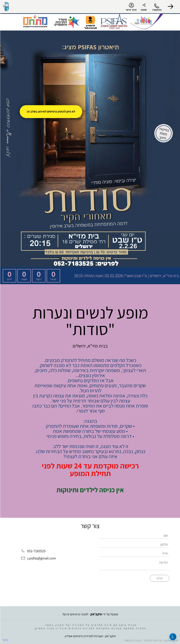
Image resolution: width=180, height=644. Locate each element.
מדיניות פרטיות (153, 640)
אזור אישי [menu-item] (131, 7)
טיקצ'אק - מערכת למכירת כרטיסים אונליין (90, 636)
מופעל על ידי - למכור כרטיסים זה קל (90, 614)
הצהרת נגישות (133, 640)
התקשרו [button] (157, 10)
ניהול (5, 640)
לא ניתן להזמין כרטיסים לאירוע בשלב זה (51, 112)
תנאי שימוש (171, 640)
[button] (170, 7)
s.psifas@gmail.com (41, 558)
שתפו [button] (144, 10)
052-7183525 (36, 551)
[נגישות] (173, 637)
